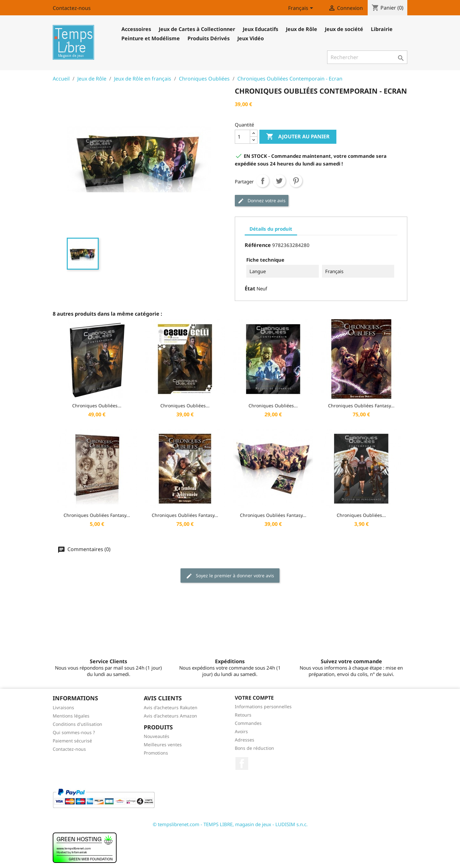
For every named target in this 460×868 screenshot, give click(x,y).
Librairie (382, 29)
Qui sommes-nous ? (74, 732)
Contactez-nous (72, 8)
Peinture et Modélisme (151, 38)
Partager (263, 181)
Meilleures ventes (163, 745)
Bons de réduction (254, 748)
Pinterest (296, 181)
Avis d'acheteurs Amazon (170, 716)
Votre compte (254, 698)
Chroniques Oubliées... (97, 406)
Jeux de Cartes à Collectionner (197, 29)
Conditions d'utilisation (77, 724)
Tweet (279, 181)
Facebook (242, 764)
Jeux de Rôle (302, 29)
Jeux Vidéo (251, 38)
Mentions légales (71, 716)
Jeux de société (344, 29)
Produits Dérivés (209, 38)
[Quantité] (242, 137)
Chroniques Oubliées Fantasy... (361, 406)
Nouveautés (157, 736)
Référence (258, 245)
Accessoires (136, 29)
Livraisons (63, 707)
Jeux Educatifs (261, 29)
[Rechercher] (367, 57)
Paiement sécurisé (72, 741)
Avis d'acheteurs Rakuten (171, 707)
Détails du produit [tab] (271, 229)
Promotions (156, 753)
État (250, 288)
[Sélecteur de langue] (302, 9)
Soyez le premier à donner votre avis (230, 576)
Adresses (245, 740)
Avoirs (241, 731)
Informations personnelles (263, 707)
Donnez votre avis (262, 201)
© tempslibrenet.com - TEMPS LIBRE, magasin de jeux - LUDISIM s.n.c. (230, 824)
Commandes (248, 723)
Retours (243, 715)
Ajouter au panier (298, 137)
